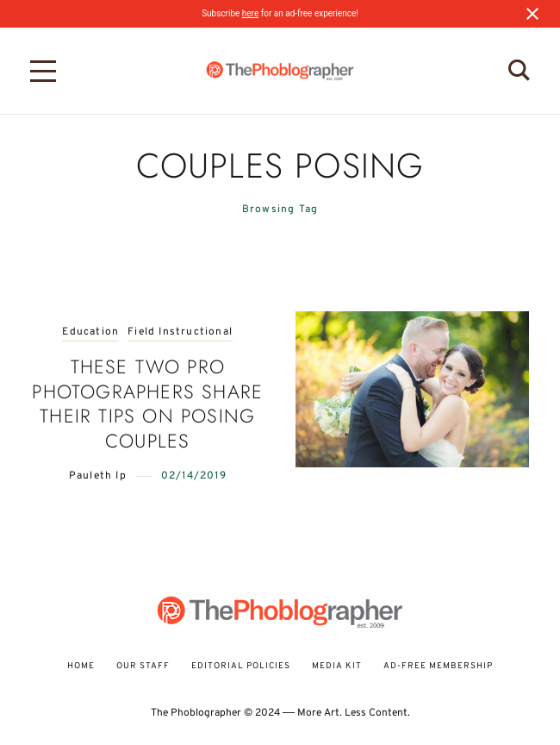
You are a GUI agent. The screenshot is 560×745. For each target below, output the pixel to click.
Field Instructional (180, 332)
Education (90, 332)
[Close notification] (532, 14)
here (250, 13)
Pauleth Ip (98, 476)
